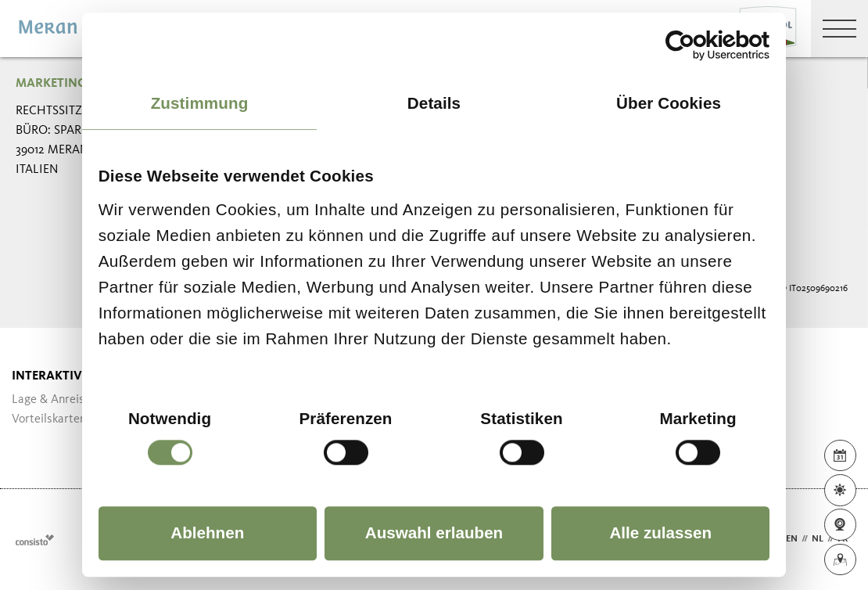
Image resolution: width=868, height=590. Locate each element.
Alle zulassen (660, 532)
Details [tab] (434, 103)
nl (818, 539)
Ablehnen (207, 532)
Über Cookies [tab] (669, 103)
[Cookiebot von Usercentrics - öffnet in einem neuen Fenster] (701, 45)
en (792, 539)
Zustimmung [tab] (200, 103)
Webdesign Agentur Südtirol (35, 540)
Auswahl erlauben (434, 532)
